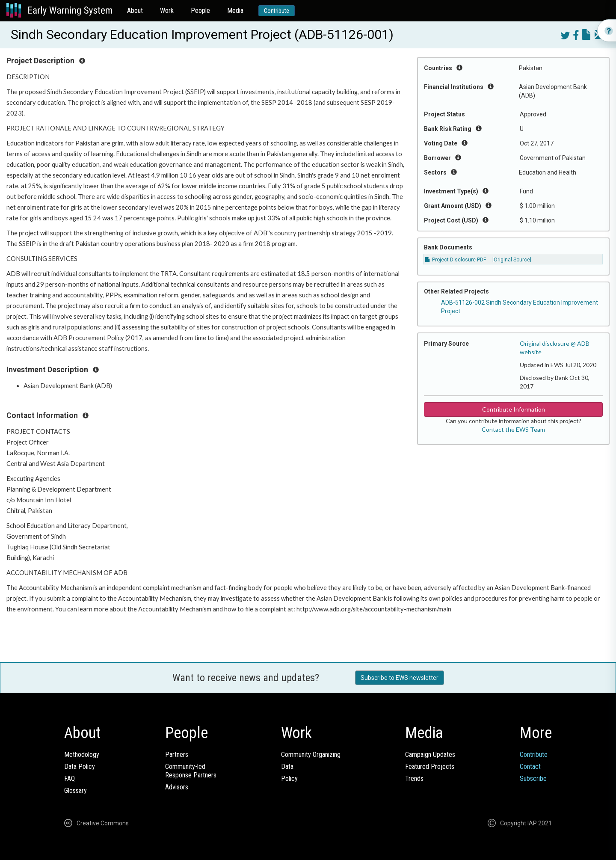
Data (287, 767)
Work (167, 10)
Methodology (82, 755)
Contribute (277, 11)
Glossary (76, 790)
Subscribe (533, 778)
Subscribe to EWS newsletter (400, 678)
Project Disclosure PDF (456, 260)
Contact (530, 767)
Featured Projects (430, 767)
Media (235, 10)
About (135, 10)
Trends (414, 778)
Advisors (177, 787)
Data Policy (80, 767)
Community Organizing (311, 755)
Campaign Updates (430, 755)
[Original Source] (512, 260)
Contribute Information (514, 409)
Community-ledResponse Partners (191, 771)
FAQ (70, 778)
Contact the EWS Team (513, 429)
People (200, 10)
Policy (289, 778)
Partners (177, 755)
